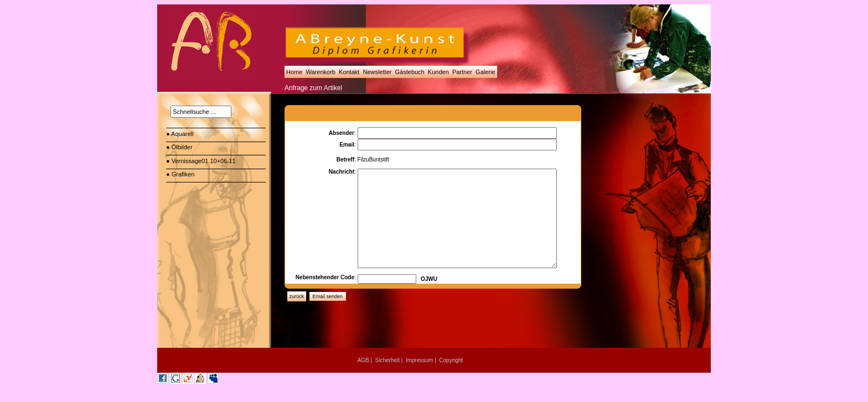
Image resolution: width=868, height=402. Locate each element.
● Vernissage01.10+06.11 (202, 161)
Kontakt (349, 72)
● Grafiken (181, 174)
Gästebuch (409, 72)
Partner (462, 72)
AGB (363, 360)
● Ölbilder (180, 147)
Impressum (419, 360)
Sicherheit (387, 360)
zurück (297, 296)
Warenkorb (321, 72)
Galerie (485, 72)
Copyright (451, 360)
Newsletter (377, 72)
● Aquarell (181, 134)
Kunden (438, 72)
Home (294, 72)
